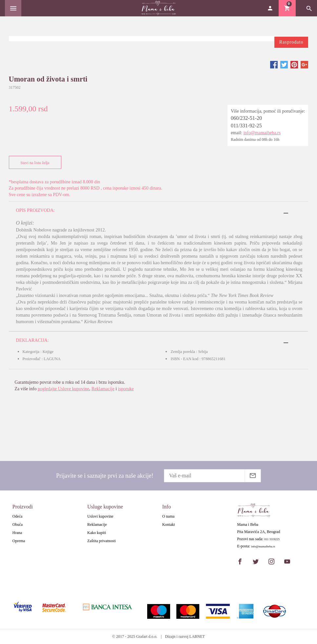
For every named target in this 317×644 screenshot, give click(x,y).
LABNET (197, 636)
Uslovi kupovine (100, 516)
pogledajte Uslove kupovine (63, 389)
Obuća (18, 524)
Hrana (17, 533)
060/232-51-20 (246, 118)
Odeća (18, 516)
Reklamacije (103, 389)
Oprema (19, 541)
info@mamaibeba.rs (262, 133)
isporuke (126, 389)
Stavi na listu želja (34, 163)
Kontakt (169, 524)
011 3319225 (272, 539)
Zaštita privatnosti (101, 541)
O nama (168, 516)
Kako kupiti (97, 533)
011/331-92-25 (246, 126)
